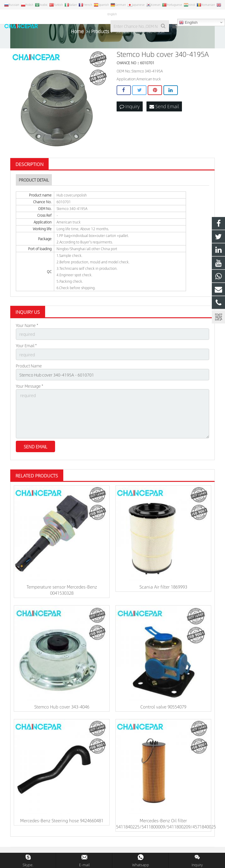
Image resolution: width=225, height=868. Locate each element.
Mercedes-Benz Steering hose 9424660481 (62, 820)
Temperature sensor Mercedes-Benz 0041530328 (62, 590)
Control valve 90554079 (163, 707)
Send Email (164, 106)
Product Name (29, 366)
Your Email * (26, 345)
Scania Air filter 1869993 (163, 587)
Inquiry (130, 106)
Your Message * (29, 386)
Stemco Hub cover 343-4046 (62, 707)
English (188, 23)
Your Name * (27, 325)
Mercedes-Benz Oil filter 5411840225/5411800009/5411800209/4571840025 (166, 823)
